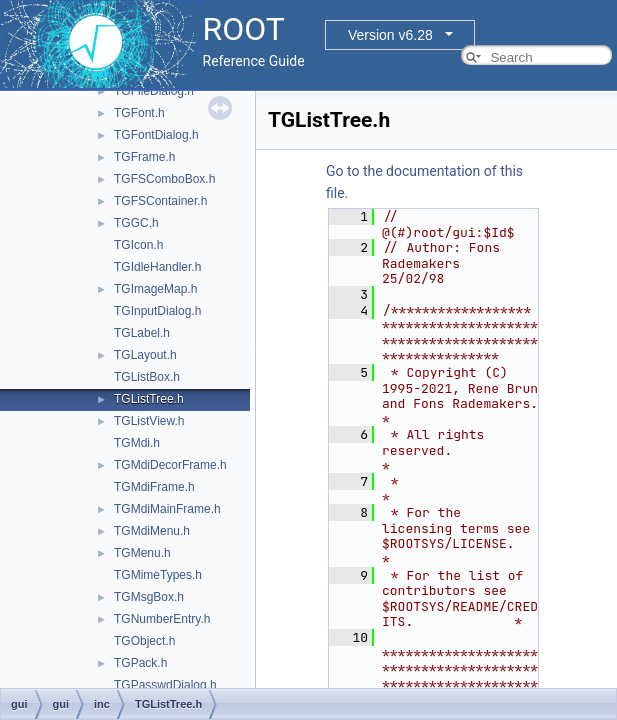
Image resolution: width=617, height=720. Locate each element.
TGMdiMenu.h (152, 531)
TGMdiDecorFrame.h (170, 465)
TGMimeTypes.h (158, 575)
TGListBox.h (147, 377)
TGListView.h (149, 421)
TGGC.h (136, 223)
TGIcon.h (138, 245)
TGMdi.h (137, 443)
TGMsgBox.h (149, 597)
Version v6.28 (390, 35)
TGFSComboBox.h (164, 179)
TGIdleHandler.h (157, 267)
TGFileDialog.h (154, 91)
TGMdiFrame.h (154, 487)
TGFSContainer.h (160, 201)
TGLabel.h (142, 333)
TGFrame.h (144, 157)
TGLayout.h (145, 355)
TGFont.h (139, 113)
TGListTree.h (149, 399)
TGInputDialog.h (157, 311)
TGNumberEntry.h (162, 619)
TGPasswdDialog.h (165, 685)
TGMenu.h (142, 553)
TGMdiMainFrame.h (167, 509)
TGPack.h (140, 663)
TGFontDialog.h (156, 135)
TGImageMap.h (155, 289)
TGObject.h (144, 641)
